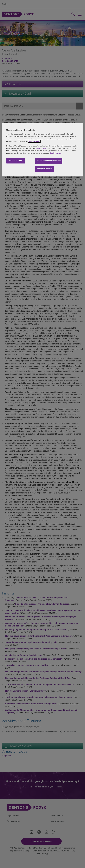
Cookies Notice (34, 141)
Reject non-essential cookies (49, 161)
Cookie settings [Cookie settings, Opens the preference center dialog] (16, 161)
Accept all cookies (45, 169)
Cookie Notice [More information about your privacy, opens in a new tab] (55, 153)
